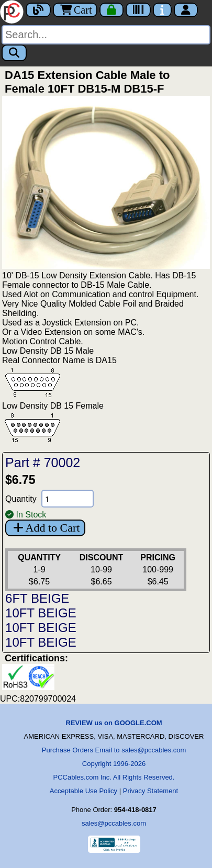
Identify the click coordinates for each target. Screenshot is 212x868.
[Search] (106, 35)
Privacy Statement (151, 791)
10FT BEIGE (41, 613)
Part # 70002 (43, 463)
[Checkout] (111, 10)
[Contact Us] (162, 10)
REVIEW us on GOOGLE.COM (114, 723)
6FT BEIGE (37, 598)
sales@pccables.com (114, 823)
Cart (75, 10)
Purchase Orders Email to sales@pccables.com (114, 750)
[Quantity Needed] (68, 499)
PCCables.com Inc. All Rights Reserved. (114, 777)
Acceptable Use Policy (83, 791)
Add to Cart (45, 528)
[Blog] (38, 10)
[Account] (186, 10)
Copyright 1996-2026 (114, 764)
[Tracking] (138, 10)
